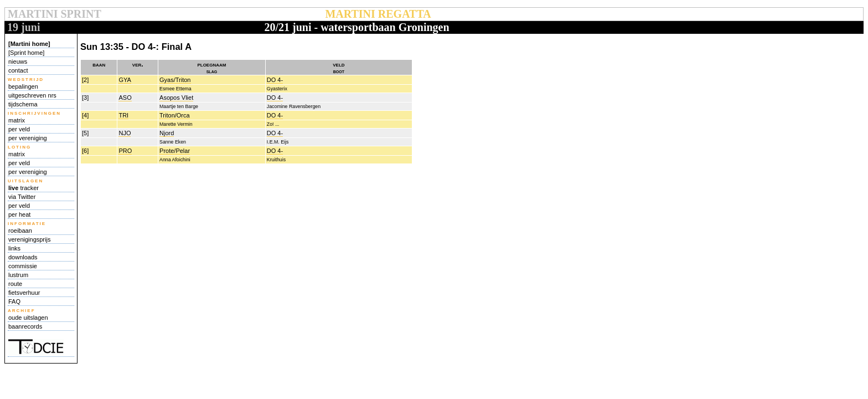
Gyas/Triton (175, 80)
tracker (24, 188)
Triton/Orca (175, 115)
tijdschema (23, 104)
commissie (23, 266)
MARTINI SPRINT (54, 14)
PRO (125, 151)
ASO (125, 98)
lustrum (18, 275)
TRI (123, 115)
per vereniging (28, 138)
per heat (19, 214)
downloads (23, 257)
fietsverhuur (24, 293)
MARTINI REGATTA (378, 14)
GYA (125, 80)
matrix (17, 120)
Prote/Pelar (175, 151)
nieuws (18, 62)
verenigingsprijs (29, 239)
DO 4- (275, 80)
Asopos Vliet (176, 98)
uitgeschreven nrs (32, 95)
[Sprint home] (26, 53)
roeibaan (20, 231)
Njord (167, 133)
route (15, 284)
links (14, 248)
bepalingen (23, 86)
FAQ (14, 301)
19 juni (24, 27)
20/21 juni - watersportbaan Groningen (356, 27)
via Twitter (22, 197)
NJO (125, 133)
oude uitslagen (28, 318)
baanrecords (25, 326)
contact (18, 70)
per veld (19, 129)
